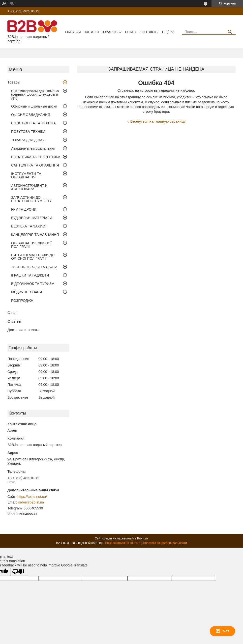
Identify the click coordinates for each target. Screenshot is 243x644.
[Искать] (230, 32)
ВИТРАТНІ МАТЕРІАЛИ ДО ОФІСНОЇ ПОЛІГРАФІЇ (33, 257)
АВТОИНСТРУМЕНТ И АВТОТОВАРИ (29, 187)
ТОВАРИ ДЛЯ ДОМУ (28, 140)
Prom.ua (143, 538)
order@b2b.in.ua (31, 502)
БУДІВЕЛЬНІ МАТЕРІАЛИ (32, 218)
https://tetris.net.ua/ (32, 497)
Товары (14, 82)
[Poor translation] (18, 572)
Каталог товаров (101, 32)
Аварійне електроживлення (33, 148)
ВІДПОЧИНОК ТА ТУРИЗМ (33, 284)
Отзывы (14, 321)
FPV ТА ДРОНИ (24, 209)
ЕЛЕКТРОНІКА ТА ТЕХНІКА (33, 123)
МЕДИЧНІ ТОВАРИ (27, 292)
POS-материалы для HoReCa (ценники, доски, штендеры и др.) (35, 94)
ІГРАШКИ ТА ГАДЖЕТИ (30, 275)
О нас (130, 32)
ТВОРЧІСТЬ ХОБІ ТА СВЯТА (34, 267)
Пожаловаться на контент (123, 543)
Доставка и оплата (23, 330)
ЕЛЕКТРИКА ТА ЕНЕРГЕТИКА (36, 157)
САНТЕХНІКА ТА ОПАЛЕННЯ (35, 165)
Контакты (149, 32)
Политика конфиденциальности (165, 543)
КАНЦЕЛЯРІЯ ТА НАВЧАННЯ (35, 235)
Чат (222, 631)
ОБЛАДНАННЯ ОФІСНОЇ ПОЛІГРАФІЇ (31, 245)
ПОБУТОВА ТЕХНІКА (28, 132)
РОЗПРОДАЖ (22, 301)
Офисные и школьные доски (34, 106)
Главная (73, 32)
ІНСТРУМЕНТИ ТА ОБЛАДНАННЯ (26, 175)
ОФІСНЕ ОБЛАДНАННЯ (31, 115)
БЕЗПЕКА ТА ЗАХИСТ (29, 226)
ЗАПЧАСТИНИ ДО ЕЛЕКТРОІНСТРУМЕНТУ (31, 199)
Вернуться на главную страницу (158, 121)
